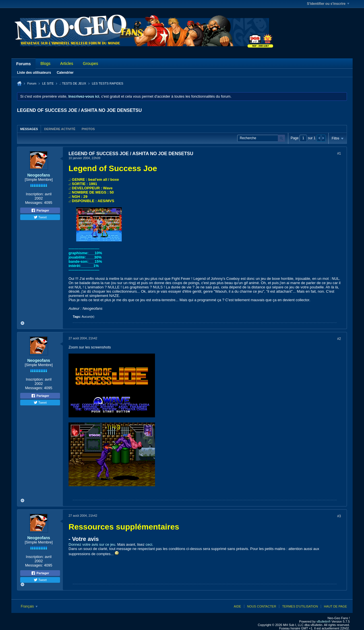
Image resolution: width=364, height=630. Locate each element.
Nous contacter (262, 606)
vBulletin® (324, 621)
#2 (339, 339)
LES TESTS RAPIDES (107, 83)
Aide (237, 606)
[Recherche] (261, 138)
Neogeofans (39, 175)
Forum (32, 83)
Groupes (90, 63)
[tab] (29, 129)
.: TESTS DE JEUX (73, 83)
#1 (339, 153)
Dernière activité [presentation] (60, 129)
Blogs (45, 63)
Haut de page (335, 606)
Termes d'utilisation (300, 606)
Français (29, 606)
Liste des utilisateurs (34, 73)
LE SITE (48, 83)
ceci (149, 544)
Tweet (40, 217)
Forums (23, 64)
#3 (339, 516)
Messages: (34, 203)
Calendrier (65, 73)
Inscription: (35, 194)
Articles (67, 63)
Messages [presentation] (29, 129)
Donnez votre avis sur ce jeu (92, 544)
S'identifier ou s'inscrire (328, 4)
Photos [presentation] (88, 129)
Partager (40, 210)
